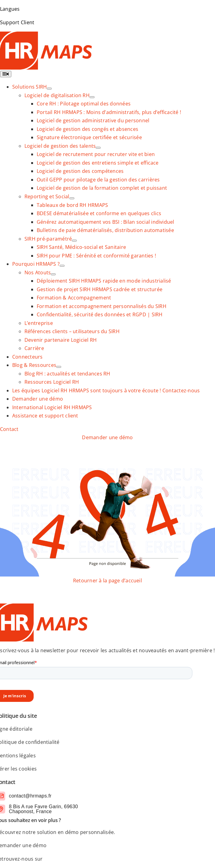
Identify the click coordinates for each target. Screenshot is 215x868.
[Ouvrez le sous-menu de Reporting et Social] (72, 198)
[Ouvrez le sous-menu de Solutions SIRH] (49, 89)
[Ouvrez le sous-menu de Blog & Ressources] (59, 367)
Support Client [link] (17, 22)
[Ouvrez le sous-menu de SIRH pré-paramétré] (74, 241)
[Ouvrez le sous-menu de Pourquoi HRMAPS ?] (62, 266)
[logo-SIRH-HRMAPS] (46, 36)
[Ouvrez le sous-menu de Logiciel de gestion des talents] (98, 148)
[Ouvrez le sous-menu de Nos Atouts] (53, 274)
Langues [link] (10, 9)
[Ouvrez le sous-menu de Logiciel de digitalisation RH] (92, 97)
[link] (30, 87)
